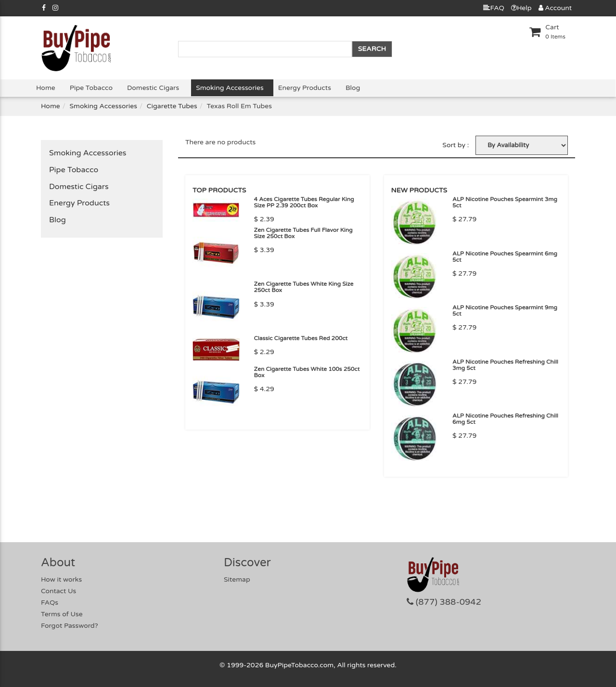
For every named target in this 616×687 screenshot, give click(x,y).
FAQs (50, 603)
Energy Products (305, 88)
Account (555, 8)
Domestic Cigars (153, 88)
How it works (61, 579)
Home (46, 88)
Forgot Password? (70, 626)
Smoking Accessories (230, 88)
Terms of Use (62, 614)
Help (521, 8)
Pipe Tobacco (91, 88)
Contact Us (58, 591)
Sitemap (237, 579)
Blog (353, 88)
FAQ (494, 8)
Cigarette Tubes (172, 106)
